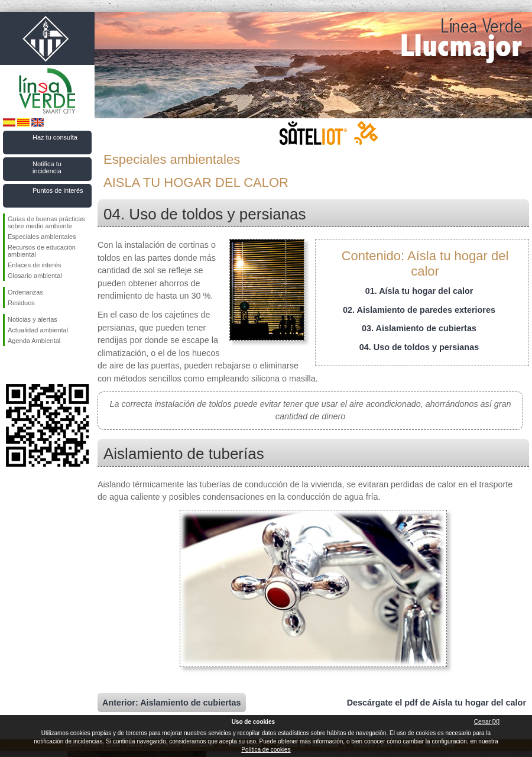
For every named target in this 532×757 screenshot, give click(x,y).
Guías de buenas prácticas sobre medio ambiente (46, 222)
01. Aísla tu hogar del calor (419, 291)
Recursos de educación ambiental (42, 251)
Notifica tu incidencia (47, 167)
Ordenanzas (25, 292)
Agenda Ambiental (34, 341)
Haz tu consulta (55, 137)
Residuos (21, 303)
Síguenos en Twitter (30, 365)
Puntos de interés (58, 190)
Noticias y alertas (33, 319)
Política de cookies (266, 750)
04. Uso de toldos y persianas (419, 347)
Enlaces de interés (35, 265)
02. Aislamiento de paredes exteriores (419, 310)
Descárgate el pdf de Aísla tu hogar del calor (437, 703)
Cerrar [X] (487, 722)
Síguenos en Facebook (10, 365)
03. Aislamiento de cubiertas (419, 328)
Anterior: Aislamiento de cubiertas (172, 703)
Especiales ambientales (42, 237)
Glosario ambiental (35, 276)
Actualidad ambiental (38, 330)
